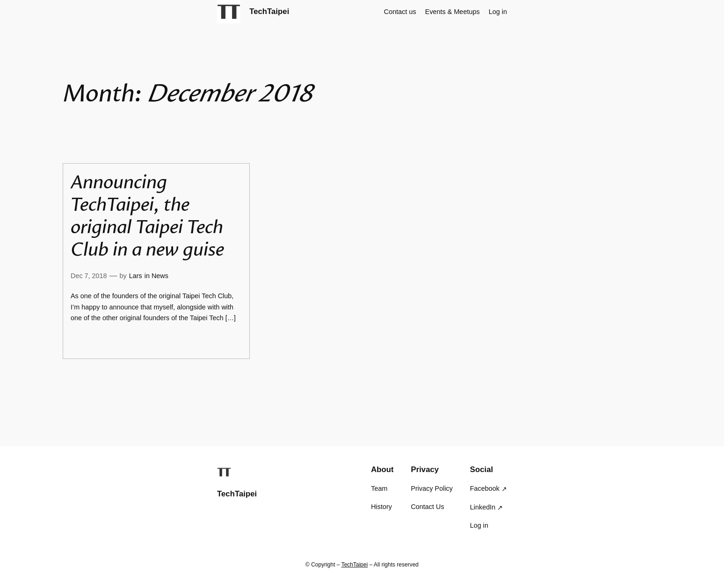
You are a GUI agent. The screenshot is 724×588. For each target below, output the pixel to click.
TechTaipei (269, 11)
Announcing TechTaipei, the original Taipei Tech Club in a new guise (147, 216)
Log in (498, 12)
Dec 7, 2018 (89, 276)
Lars (136, 276)
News (160, 276)
